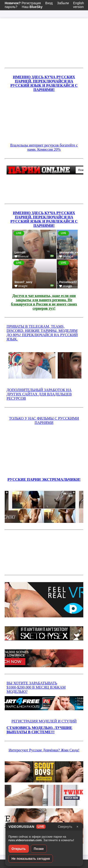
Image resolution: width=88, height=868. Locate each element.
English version (79, 5)
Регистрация (23, 3)
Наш (32, 7)
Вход (49, 3)
